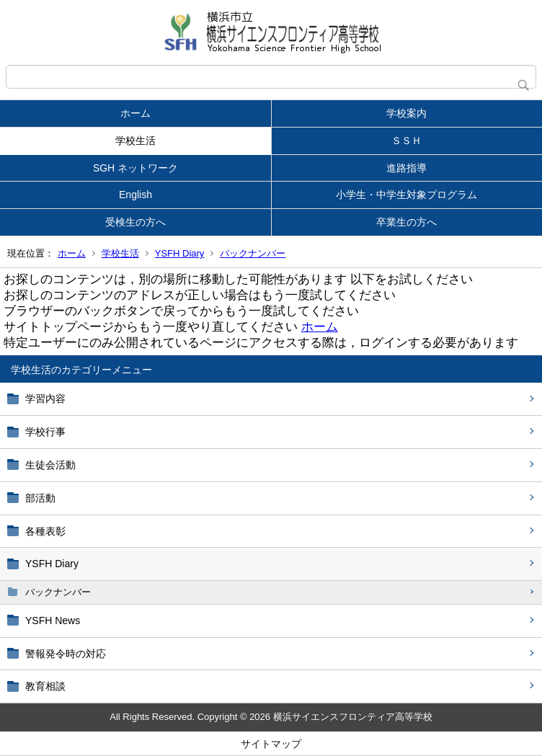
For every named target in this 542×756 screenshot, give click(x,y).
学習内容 (45, 399)
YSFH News (53, 621)
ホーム (135, 113)
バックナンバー (253, 253)
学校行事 (45, 432)
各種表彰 (45, 531)
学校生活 (135, 141)
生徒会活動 (50, 465)
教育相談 (45, 686)
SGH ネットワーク (135, 168)
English (135, 195)
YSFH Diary (180, 253)
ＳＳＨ (406, 141)
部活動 (40, 498)
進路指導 (406, 168)
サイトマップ (271, 744)
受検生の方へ (135, 222)
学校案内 (406, 113)
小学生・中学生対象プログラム (406, 195)
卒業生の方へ (406, 222)
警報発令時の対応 (66, 654)
